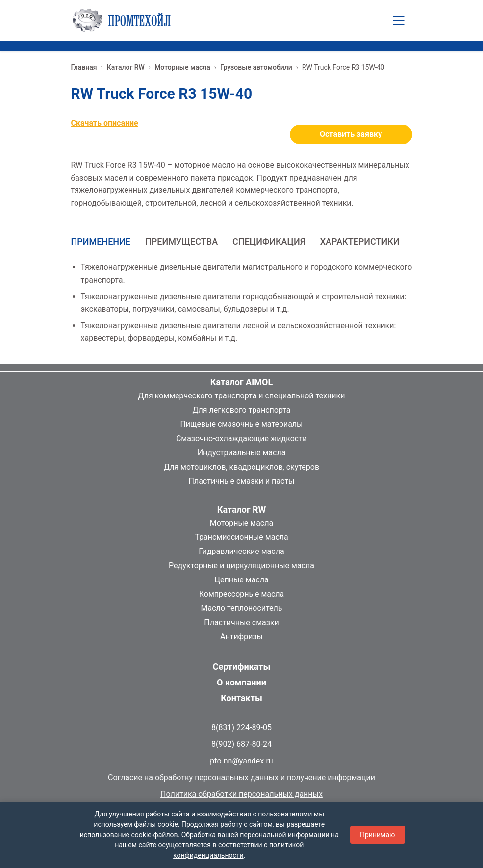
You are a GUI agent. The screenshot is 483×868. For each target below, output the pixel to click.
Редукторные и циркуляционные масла (241, 566)
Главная (84, 67)
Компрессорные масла (242, 594)
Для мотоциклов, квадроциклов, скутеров (241, 467)
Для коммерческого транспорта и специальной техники (242, 396)
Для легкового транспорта (241, 410)
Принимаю (378, 835)
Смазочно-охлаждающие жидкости (241, 438)
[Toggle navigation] (399, 20)
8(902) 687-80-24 (241, 744)
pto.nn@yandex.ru (241, 761)
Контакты (241, 698)
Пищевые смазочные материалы (241, 424)
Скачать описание (105, 123)
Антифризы (241, 637)
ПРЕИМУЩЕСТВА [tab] (181, 242)
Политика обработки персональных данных (241, 794)
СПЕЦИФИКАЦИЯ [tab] (269, 242)
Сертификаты (242, 667)
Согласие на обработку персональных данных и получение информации (241, 777)
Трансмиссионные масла (241, 537)
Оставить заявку (351, 134)
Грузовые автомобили (256, 67)
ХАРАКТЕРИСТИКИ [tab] (360, 242)
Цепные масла (241, 580)
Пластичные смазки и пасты (241, 481)
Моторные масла (182, 67)
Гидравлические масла (241, 551)
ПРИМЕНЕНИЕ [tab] (101, 242)
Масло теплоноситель (241, 608)
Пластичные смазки (241, 622)
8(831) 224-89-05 (241, 727)
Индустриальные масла (242, 453)
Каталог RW (126, 67)
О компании (241, 682)
